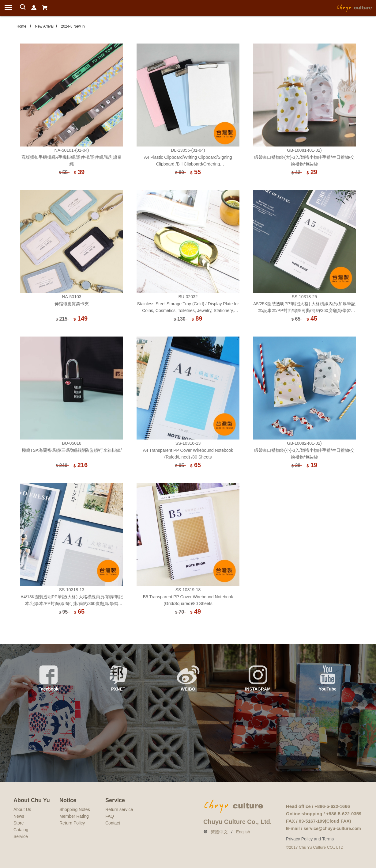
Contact (113, 823)
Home (21, 26)
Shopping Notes (75, 809)
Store (19, 823)
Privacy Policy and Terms (310, 839)
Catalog (21, 830)
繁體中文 (219, 832)
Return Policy (72, 823)
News (19, 816)
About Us (22, 809)
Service (21, 836)
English (243, 832)
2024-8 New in (73, 26)
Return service (119, 809)
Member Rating (74, 816)
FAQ (110, 816)
